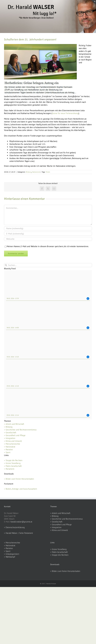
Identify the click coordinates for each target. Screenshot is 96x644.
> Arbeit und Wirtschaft (14, 424)
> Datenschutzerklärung (14, 527)
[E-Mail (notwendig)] (48, 234)
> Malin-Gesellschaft (13, 466)
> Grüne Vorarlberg (12, 463)
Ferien (48, 172)
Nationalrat (36, 172)
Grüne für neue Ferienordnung (65, 113)
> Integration (10, 438)
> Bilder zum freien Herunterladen (19, 479)
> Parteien (8, 450)
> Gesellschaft (10, 433)
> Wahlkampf (10, 557)
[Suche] (6, 265)
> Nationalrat (10, 447)
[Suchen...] (48, 265)
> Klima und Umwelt (13, 441)
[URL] (48, 239)
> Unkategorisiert (12, 554)
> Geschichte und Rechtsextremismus (20, 430)
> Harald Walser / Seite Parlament (18, 533)
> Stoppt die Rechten (13, 460)
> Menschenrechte (12, 444)
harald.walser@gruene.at (21, 522)
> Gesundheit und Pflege (15, 435)
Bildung (29, 172)
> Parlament (9, 469)
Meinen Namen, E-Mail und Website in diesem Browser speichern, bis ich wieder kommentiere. (48, 246)
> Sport (7, 452)
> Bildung (8, 427)
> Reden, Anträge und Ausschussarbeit (21, 489)
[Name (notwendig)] (48, 228)
